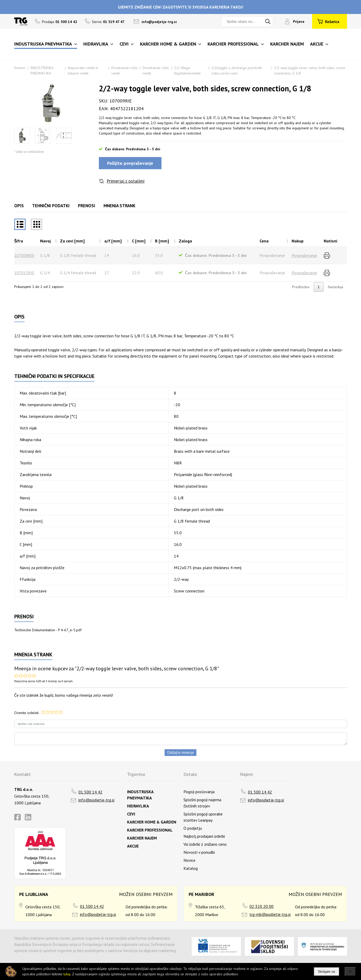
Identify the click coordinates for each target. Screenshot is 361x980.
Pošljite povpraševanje (130, 163)
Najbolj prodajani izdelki (204, 836)
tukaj (67, 974)
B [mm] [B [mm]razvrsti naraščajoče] (162, 241)
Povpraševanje (304, 255)
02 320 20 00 (261, 906)
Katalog (191, 868)
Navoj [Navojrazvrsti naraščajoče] (45, 241)
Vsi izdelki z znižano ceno (205, 844)
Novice (189, 860)
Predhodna (301, 287)
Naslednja (336, 287)
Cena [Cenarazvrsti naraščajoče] (264, 241)
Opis (19, 206)
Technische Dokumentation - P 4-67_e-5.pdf (48, 630)
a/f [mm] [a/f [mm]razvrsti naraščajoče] (113, 241)
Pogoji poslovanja (199, 792)
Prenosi (87, 206)
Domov (20, 68)
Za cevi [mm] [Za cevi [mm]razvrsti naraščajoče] (72, 241)
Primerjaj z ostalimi (126, 181)
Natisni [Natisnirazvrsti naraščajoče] (330, 241)
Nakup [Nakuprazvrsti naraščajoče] (298, 241)
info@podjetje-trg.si (159, 22)
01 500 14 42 (90, 792)
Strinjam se (327, 971)
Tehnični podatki (51, 206)
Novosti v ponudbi (199, 852)
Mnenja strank (119, 206)
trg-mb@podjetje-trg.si (270, 914)
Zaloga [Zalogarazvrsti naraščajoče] (185, 241)
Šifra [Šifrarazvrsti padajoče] (19, 241)
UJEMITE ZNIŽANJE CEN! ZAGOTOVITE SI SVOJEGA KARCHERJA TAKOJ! (181, 7)
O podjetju (193, 828)
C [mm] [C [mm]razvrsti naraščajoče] (139, 241)
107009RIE (24, 255)
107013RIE (24, 273)
